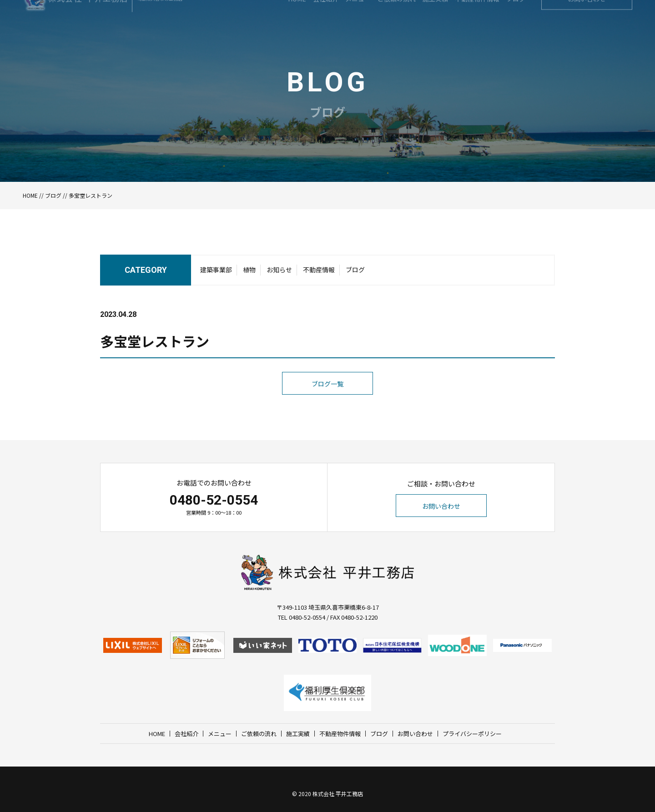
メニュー (220, 734)
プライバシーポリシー (472, 734)
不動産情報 (319, 278)
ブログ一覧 (327, 401)
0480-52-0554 (214, 500)
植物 (249, 278)
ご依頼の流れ (259, 734)
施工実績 (298, 734)
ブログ (53, 195)
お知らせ (279, 278)
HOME (30, 195)
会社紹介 (186, 734)
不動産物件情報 (340, 734)
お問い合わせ (441, 506)
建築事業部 (216, 278)
